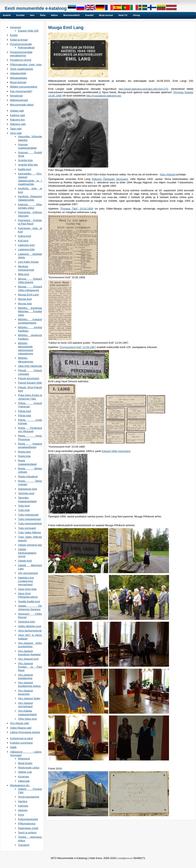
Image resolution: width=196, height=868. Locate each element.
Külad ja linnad (19, 40)
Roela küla (24, 456)
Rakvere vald (18, 124)
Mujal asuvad (106, 15)
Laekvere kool (26, 245)
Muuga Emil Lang (28, 295)
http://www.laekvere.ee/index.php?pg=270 (143, 89)
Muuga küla (25, 304)
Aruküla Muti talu (28, 165)
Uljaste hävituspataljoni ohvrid (27, 553)
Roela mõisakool (28, 476)
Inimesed (15, 27)
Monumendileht (71, 15)
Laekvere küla (26, 249)
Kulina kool (24, 236)
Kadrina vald (17, 115)
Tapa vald (16, 129)
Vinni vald (16, 133)
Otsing (136, 15)
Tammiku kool (26, 493)
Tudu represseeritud (30, 523)
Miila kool (24, 274)
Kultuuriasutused (28, 819)
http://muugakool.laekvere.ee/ (104, 96)
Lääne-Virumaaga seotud (25, 732)
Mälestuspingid (19, 100)
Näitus (54, 15)
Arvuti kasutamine (29, 797)
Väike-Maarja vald (21, 728)
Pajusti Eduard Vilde (30, 383)
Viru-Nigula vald (19, 723)
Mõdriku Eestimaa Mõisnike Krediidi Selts (30, 311)
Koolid (14, 35)
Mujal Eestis (25, 763)
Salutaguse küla (27, 489)
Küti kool (23, 241)
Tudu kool (24, 506)
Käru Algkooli (168, 174)
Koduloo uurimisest (21, 743)
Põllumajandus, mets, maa (26, 64)
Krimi (21, 815)
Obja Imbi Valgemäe (30, 366)
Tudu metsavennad (29, 519)
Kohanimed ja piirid (21, 738)
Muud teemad (18, 82)
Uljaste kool (25, 561)
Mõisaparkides (19, 78)
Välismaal (24, 781)
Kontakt (20, 15)
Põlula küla (24, 416)
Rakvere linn (17, 120)
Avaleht (7, 15)
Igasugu (23, 810)
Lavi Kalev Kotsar (28, 262)
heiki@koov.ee (125, 858)
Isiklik (13, 747)
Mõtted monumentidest (24, 87)
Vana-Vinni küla (27, 589)
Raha (43, 15)
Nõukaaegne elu (20, 785)
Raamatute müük (28, 828)
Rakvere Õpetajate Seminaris (110, 179)
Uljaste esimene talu (30, 545)
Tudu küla (24, 510)
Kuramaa (23, 777)
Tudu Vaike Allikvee (29, 532)
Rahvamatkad (26, 47)
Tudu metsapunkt (28, 515)
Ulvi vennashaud (28, 573)
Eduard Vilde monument (116, 451)
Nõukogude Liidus (29, 768)
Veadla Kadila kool (29, 601)
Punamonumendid (21, 44)
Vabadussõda (18, 73)
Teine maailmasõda (21, 69)
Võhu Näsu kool (27, 719)
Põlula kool (24, 411)
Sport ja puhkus (27, 833)
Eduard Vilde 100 (28, 31)
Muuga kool (25, 299)
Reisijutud (24, 759)
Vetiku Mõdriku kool (30, 626)
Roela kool (24, 452)
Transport (24, 845)
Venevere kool (26, 622)
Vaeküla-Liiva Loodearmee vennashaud (26, 581)
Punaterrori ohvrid (21, 60)
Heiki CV (123, 15)
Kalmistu (23, 806)
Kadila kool (24, 169)
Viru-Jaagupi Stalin (29, 698)
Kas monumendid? (21, 91)
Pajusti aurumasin (29, 378)
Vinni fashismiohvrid (30, 631)
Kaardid (89, 15)
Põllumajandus (27, 824)
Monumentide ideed (22, 105)
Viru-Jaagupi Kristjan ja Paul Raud (30, 667)
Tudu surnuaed (27, 528)
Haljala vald (17, 111)
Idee (32, 15)
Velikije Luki (25, 772)
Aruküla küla (25, 160)
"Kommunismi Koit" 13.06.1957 (78, 347)
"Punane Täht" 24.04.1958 (76, 209)
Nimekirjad (16, 96)
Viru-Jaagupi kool (28, 659)
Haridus (23, 801)
